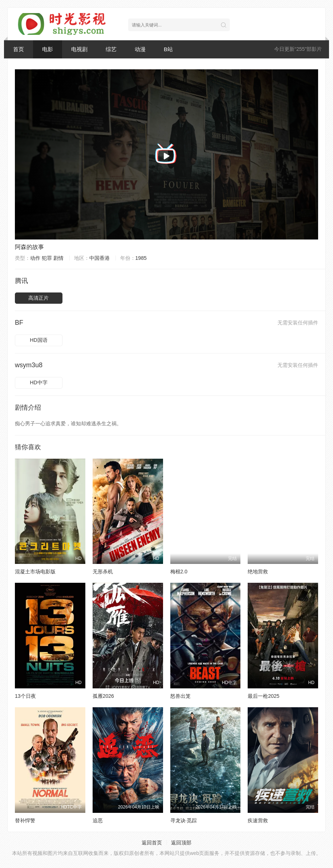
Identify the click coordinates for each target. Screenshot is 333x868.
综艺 (111, 49)
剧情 (58, 258)
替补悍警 (25, 820)
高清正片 (38, 298)
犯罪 (47, 258)
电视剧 (79, 49)
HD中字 (38, 382)
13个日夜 (25, 696)
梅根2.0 (179, 572)
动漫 (140, 49)
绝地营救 (258, 572)
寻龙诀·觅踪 (184, 820)
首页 (19, 49)
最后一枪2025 (263, 696)
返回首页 (152, 843)
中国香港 (100, 258)
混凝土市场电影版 (35, 572)
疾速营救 (258, 820)
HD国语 (38, 340)
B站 (168, 49)
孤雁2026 (103, 696)
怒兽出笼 (180, 696)
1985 (141, 258)
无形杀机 (103, 572)
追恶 (98, 820)
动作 (35, 258)
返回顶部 (181, 843)
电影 (48, 49)
